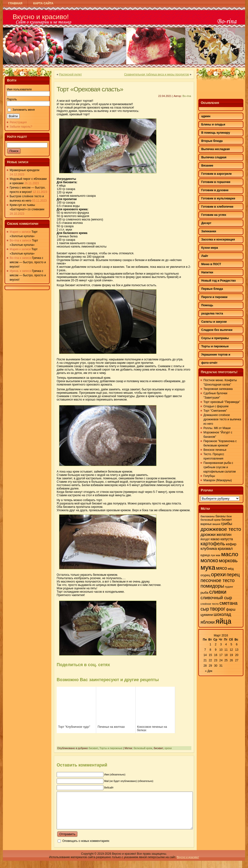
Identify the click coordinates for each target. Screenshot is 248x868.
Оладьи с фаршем (216, 406)
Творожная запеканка (218, 389)
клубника (209, 549)
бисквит (93, 748)
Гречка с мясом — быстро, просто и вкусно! (28, 262)
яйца (223, 621)
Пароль (12, 99)
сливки (218, 592)
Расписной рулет (70, 74)
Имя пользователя (19, 89)
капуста (227, 539)
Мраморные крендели (24, 170)
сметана (228, 603)
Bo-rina (187, 96)
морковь (228, 561)
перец (233, 575)
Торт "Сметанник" (215, 411)
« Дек (209, 671)
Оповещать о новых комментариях (86, 848)
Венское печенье (215, 450)
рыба (204, 593)
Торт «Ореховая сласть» (90, 89)
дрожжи (208, 534)
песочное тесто (218, 580)
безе (229, 516)
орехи (168, 748)
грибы (226, 524)
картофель (213, 544)
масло (230, 554)
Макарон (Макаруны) (218, 480)
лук (213, 555)
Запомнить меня (23, 110)
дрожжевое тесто (221, 529)
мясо (221, 568)
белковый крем (143, 748)
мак (218, 555)
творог (217, 609)
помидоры (212, 586)
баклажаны (208, 516)
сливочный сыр (216, 598)
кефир (231, 544)
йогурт (205, 539)
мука (208, 567)
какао (215, 539)
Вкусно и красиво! (41, 17)
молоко (209, 561)
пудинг (229, 587)
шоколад (222, 614)
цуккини (207, 615)
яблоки (208, 622)
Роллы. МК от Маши (217, 428)
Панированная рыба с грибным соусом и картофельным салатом (220, 467)
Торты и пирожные (111, 748)
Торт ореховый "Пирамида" (222, 402)
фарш (231, 609)
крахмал (225, 549)
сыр (205, 609)
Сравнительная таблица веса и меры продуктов (156, 74)
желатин (224, 535)
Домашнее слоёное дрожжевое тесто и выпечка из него (222, 419)
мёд (231, 569)
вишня (216, 524)
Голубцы (209, 476)
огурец (205, 575)
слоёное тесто (210, 604)
